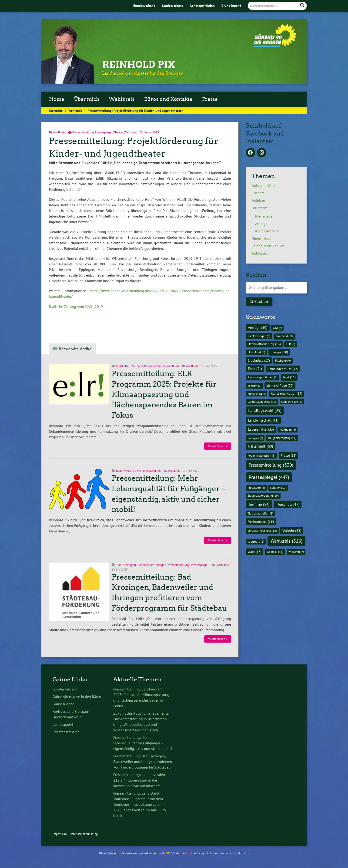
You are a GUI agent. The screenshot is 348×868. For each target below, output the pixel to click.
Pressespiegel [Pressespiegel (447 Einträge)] (269, 477)
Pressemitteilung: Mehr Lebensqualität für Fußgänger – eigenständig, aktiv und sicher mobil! (143, 743)
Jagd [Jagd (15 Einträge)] (289, 377)
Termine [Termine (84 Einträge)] (259, 504)
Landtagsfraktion (202, 5)
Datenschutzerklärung (84, 834)
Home (57, 99)
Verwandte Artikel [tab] (76, 349)
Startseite (56, 111)
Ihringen (161, 565)
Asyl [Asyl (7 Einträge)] (278, 328)
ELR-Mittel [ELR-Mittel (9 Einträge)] (256, 352)
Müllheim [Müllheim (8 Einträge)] (288, 429)
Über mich (87, 99)
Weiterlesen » (218, 446)
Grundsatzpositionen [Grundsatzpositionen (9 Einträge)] (263, 377)
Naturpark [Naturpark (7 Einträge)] (255, 438)
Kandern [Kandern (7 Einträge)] (254, 386)
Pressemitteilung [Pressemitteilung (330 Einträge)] (271, 465)
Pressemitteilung (83, 132)
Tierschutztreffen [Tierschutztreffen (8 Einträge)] (260, 513)
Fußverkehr (141, 471)
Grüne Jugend (231, 5)
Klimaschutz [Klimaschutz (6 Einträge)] (257, 394)
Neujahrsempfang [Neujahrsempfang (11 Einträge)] (282, 438)
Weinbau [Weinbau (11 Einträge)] (275, 552)
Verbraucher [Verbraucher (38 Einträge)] (261, 521)
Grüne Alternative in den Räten (77, 696)
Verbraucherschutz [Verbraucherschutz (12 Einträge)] (262, 531)
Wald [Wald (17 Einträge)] (254, 552)
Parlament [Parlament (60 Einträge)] (261, 446)
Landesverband (173, 5)
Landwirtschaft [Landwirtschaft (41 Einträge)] (263, 420)
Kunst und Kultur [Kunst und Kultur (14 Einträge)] (286, 393)
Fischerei (258, 193)
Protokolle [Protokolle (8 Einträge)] (256, 488)
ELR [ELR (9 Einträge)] (291, 344)
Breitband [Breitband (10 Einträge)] (284, 336)
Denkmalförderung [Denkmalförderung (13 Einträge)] (264, 344)
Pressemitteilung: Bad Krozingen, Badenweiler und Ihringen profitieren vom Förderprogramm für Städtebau (143, 762)
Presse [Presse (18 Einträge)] (289, 455)
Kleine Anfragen (268, 231)
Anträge (261, 224)
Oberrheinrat (261, 238)
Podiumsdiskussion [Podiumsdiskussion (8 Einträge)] (261, 455)
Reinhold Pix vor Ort (268, 246)
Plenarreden (265, 216)
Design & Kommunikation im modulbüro (222, 853)
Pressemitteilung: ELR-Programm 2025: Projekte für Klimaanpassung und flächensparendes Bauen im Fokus (164, 394)
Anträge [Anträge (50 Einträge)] (258, 327)
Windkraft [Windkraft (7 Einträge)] (296, 552)
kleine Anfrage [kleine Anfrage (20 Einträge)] (280, 385)
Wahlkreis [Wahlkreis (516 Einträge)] (286, 541)
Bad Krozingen (126, 565)
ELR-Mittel (123, 366)
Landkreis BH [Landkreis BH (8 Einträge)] (292, 402)
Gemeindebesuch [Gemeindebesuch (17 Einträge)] (283, 369)
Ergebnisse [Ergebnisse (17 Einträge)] (259, 360)
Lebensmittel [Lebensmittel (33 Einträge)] (261, 429)
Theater (118, 132)
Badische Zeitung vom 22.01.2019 (76, 307)
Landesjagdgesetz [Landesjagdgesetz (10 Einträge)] (262, 402)
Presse (210, 99)
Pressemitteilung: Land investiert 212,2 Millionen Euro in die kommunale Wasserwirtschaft (139, 780)
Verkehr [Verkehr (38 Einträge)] (292, 530)
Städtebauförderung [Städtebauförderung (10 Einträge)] (263, 496)
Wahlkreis (122, 99)
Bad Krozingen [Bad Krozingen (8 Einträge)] (259, 336)
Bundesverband (144, 5)
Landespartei (63, 724)
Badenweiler (124, 471)
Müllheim (137, 366)
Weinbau (258, 200)
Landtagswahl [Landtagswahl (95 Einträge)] (265, 410)
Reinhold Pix (139, 65)
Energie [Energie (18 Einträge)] (279, 352)
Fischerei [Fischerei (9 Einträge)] (283, 361)
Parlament (259, 208)
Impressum (60, 834)
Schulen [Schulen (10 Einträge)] (278, 488)
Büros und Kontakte (168, 99)
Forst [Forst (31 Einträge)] (255, 369)
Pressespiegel (104, 132)
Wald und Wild (263, 185)
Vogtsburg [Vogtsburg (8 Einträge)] (256, 541)
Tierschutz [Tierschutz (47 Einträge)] (288, 504)
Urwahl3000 (164, 853)
